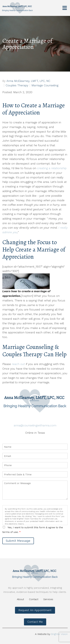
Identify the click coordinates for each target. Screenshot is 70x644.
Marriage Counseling (45, 85)
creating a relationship (52, 168)
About (20, 599)
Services (48, 599)
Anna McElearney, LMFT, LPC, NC (28, 81)
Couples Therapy (17, 85)
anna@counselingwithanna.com (35, 425)
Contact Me (35, 622)
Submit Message (18, 541)
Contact (34, 599)
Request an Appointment (35, 610)
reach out (18, 364)
